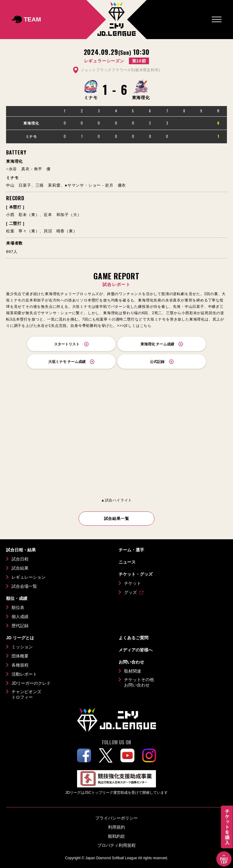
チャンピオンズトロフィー (26, 694)
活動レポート (24, 674)
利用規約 (116, 827)
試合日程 (20, 559)
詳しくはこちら (138, 326)
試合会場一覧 (24, 586)
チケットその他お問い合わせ (139, 682)
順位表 (18, 607)
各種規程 (20, 665)
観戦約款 (116, 836)
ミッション (22, 647)
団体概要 (20, 656)
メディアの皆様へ (136, 650)
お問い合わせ (131, 662)
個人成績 (20, 617)
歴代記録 (20, 626)
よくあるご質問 (133, 638)
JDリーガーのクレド (31, 683)
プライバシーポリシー (116, 818)
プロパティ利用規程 (116, 845)
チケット (133, 583)
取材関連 (133, 671)
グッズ (130, 592)
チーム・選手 (131, 550)
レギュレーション (29, 577)
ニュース (127, 562)
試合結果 (20, 568)
